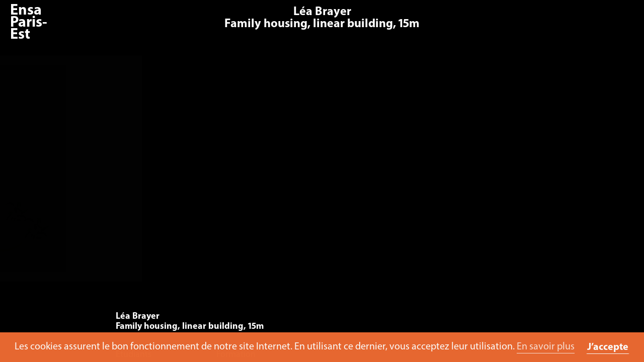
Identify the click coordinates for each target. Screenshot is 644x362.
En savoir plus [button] (546, 347)
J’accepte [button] (608, 347)
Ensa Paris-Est (29, 23)
